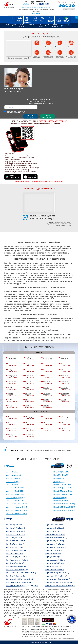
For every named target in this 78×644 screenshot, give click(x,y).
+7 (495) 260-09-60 (48, 396)
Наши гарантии (60, 450)
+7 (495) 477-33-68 (12, 372)
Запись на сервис (48, 450)
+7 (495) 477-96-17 (12, 390)
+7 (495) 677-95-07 (48, 378)
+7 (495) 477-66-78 (66, 431)
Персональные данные (53, 638)
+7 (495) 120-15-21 (30, 360)
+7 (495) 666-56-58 (48, 431)
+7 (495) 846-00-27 (48, 366)
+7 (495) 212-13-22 (13, 92)
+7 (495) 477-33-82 (48, 360)
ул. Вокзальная (11, 431)
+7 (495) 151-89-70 (48, 372)
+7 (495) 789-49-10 (12, 378)
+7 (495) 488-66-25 (12, 419)
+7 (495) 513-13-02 (30, 366)
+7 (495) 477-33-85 (30, 372)
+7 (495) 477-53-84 (48, 390)
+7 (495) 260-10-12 (66, 360)
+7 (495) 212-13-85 (66, 425)
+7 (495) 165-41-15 (30, 425)
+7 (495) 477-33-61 (30, 378)
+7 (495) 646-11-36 (12, 384)
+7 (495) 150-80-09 (48, 419)
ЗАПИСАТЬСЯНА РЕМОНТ (31, 116)
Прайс (27, 450)
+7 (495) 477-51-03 (66, 390)
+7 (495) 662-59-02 (66, 396)
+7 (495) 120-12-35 (12, 396)
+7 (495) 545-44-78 (48, 401)
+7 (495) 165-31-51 (48, 425)
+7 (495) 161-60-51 (30, 407)
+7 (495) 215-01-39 (12, 366)
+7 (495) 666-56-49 (12, 425)
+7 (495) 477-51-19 (12, 407)
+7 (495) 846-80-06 (30, 437)
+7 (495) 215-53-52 (66, 384)
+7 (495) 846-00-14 (12, 401)
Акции (69, 450)
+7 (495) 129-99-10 (48, 384)
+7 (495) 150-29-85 (12, 360)
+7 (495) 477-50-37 (66, 366)
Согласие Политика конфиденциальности (66, 638)
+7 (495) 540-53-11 (30, 401)
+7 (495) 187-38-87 (30, 419)
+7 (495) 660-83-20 (48, 407)
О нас (22, 450)
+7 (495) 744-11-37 (30, 396)
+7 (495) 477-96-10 (30, 390)
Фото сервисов (36, 450)
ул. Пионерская (65, 419)
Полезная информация (43, 638)
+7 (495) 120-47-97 (12, 437)
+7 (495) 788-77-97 (66, 378)
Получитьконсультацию (47, 116)
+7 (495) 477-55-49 (30, 431)
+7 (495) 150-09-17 (66, 401)
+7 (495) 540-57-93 (30, 384)
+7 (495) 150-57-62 (66, 372)
